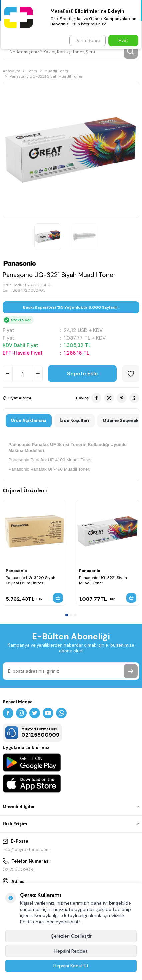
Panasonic (16, 571)
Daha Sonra (87, 40)
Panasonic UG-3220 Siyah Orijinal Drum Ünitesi (30, 580)
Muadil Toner (56, 71)
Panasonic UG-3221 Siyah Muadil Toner (103, 580)
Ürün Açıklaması (29, 421)
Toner (32, 71)
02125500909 (18, 870)
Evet (123, 40)
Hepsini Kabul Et (71, 966)
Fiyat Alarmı (17, 398)
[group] (71, 150)
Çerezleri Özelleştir (71, 936)
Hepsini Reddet (71, 951)
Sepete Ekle (82, 374)
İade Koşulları (74, 421)
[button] (67, 615)
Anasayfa (11, 71)
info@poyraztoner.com (26, 850)
